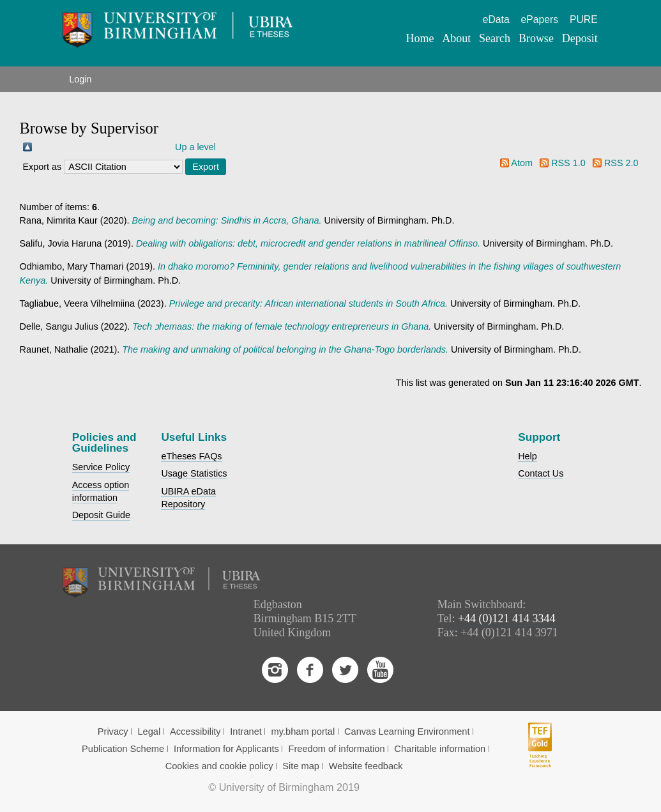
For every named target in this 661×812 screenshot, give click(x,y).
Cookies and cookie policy (219, 766)
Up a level (195, 147)
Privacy (113, 732)
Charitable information (440, 749)
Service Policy (101, 467)
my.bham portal (303, 732)
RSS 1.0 (568, 163)
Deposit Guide (101, 515)
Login (80, 79)
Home (420, 38)
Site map (301, 766)
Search (495, 38)
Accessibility (195, 732)
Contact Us (541, 473)
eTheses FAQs (191, 456)
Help (528, 456)
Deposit (580, 38)
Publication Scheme (123, 749)
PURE (584, 19)
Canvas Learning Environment (407, 732)
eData (496, 19)
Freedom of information (337, 749)
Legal (149, 732)
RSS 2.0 (621, 163)
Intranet (246, 732)
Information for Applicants (226, 749)
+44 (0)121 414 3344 (507, 618)
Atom (522, 163)
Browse (536, 38)
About (456, 38)
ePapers (539, 19)
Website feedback (366, 766)
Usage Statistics (194, 473)
